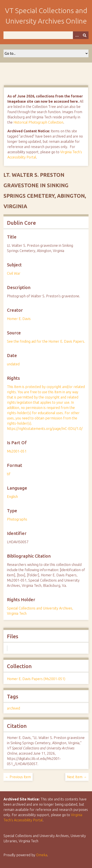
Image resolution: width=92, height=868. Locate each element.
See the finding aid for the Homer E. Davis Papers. (46, 341)
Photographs (17, 519)
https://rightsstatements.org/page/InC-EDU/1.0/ (45, 429)
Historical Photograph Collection (38, 122)
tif (9, 474)
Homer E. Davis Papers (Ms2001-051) (36, 679)
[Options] (77, 35)
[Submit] (85, 35)
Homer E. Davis (19, 319)
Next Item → (77, 777)
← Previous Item (18, 777)
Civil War (14, 273)
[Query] (46, 35)
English (12, 497)
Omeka (42, 855)
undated (13, 364)
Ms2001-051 (17, 451)
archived (13, 708)
